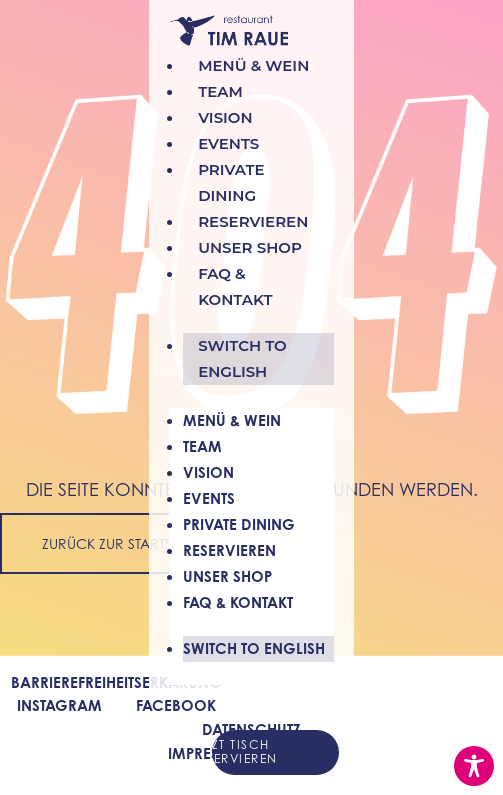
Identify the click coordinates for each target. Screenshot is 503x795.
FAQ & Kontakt (238, 602)
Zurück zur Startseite (119, 543)
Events (209, 498)
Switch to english (242, 358)
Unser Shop (227, 576)
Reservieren (229, 550)
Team (202, 446)
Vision (208, 472)
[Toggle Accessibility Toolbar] (474, 766)
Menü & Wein (232, 420)
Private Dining (239, 524)
